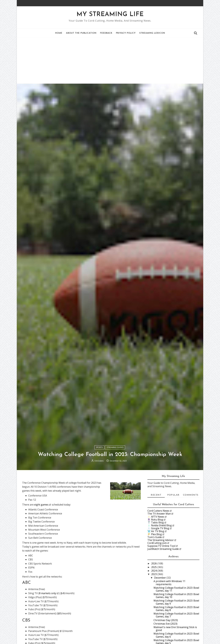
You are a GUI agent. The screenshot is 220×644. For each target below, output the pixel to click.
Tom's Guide (155, 537)
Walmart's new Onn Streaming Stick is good (175, 629)
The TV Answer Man (159, 514)
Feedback (106, 33)
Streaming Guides (115, 447)
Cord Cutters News (158, 511)
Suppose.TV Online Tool (161, 546)
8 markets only (48, 593)
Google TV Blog (160, 528)
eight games (41, 505)
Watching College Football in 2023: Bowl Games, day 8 (176, 609)
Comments (191, 495)
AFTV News (158, 517)
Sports (99, 447)
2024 (154, 571)
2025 (154, 567)
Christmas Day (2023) (166, 620)
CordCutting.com (157, 543)
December (160, 578)
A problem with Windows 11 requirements (169, 583)
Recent (156, 495)
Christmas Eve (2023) (165, 624)
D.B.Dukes (99, 461)
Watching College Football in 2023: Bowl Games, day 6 (176, 635)
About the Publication (81, 33)
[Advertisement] (110, 61)
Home (59, 33)
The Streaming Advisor (161, 540)
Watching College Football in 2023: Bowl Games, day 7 (176, 615)
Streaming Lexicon (152, 33)
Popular (173, 495)
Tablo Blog (157, 522)
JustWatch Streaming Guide (163, 549)
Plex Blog (156, 534)
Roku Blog (157, 520)
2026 (154, 563)
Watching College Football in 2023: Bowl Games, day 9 (176, 602)
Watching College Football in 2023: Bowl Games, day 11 (176, 589)
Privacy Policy (126, 33)
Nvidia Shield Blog (161, 525)
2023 (154, 574)
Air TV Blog (158, 531)
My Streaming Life (110, 15)
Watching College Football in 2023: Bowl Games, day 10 (176, 596)
